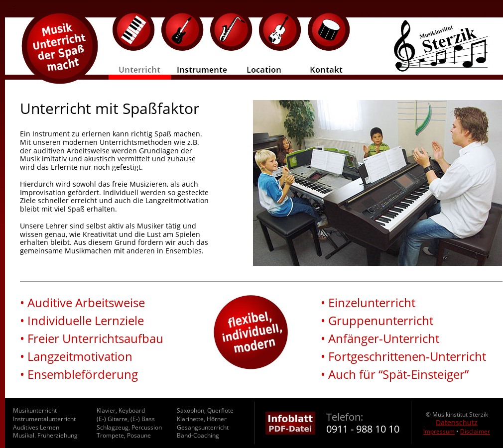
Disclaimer (475, 431)
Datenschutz (457, 422)
